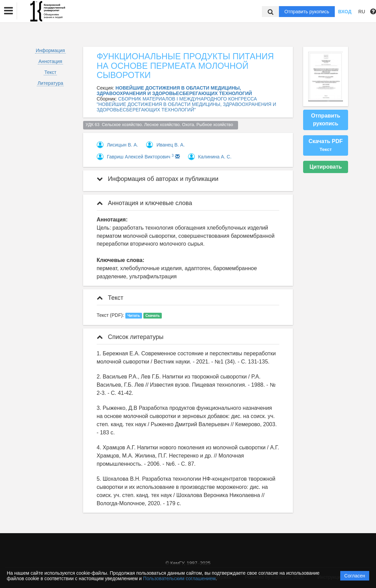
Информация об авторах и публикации (158, 179)
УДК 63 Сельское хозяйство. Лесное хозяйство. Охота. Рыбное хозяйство (160, 125)
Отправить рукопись (307, 12)
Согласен (355, 576)
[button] (9, 11)
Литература (50, 83)
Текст (50, 72)
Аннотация (50, 61)
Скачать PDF (326, 145)
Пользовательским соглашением (179, 578)
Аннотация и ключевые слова (144, 203)
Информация (50, 50)
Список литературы (130, 337)
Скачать (153, 315)
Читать (134, 315)
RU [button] (362, 12)
